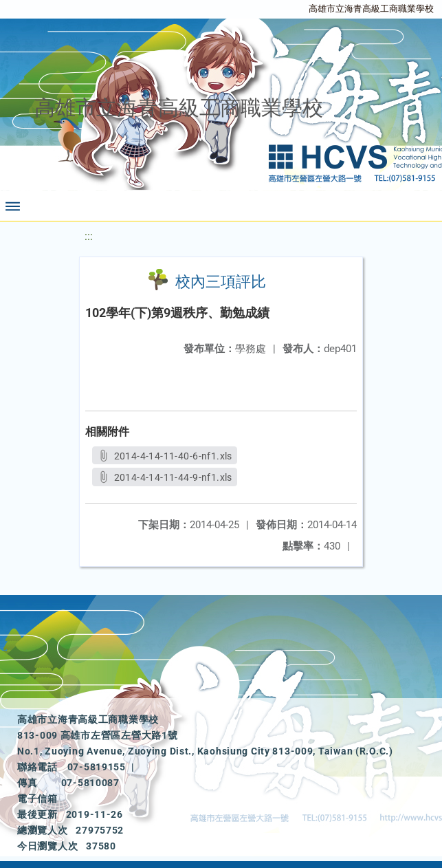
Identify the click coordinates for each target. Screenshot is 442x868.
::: (89, 236)
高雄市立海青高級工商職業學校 (371, 9)
